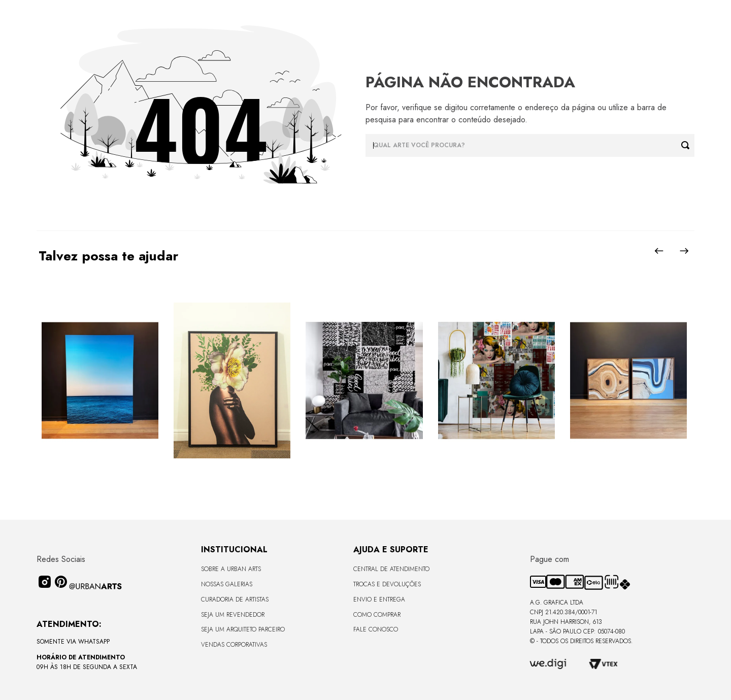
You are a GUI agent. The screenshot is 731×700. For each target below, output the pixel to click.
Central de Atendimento (391, 569)
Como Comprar (377, 615)
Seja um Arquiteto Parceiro (243, 629)
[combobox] (530, 145)
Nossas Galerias (227, 584)
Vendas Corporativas (234, 645)
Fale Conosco (376, 629)
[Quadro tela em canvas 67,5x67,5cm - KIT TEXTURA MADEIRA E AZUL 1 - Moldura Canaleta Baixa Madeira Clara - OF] (628, 381)
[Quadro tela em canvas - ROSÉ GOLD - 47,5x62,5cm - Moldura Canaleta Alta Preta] (232, 381)
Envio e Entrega (379, 599)
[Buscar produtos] (688, 145)
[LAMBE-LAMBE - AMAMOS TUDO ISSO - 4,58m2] (496, 381)
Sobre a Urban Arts (231, 569)
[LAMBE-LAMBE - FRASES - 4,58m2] (364, 381)
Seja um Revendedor (233, 615)
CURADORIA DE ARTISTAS (235, 599)
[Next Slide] (684, 251)
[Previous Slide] (659, 251)
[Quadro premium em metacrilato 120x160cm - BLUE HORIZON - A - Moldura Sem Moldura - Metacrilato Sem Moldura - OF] (100, 381)
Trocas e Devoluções (387, 584)
